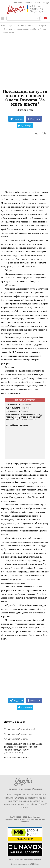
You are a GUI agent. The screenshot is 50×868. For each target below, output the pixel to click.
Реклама (28, 3)
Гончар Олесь (26, 26)
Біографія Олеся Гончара (17, 425)
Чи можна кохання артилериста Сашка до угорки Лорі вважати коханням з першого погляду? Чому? (25, 417)
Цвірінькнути (25, 126)
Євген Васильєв (34, 817)
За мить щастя (40, 26)
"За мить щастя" (20, 404)
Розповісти (34, 119)
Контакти (18, 3)
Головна (12, 789)
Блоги (37, 3)
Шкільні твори (7, 26)
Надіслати (16, 119)
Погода (46, 3)
